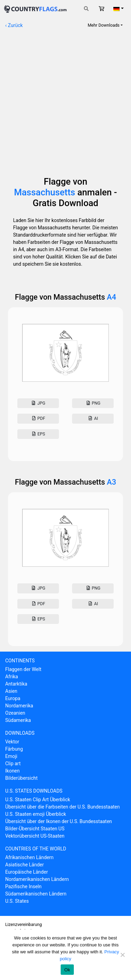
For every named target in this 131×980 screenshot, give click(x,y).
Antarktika (16, 684)
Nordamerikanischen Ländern (37, 879)
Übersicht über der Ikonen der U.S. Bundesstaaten (59, 821)
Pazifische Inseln (23, 886)
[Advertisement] (65, 99)
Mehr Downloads (104, 25)
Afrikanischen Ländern (29, 857)
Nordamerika (19, 706)
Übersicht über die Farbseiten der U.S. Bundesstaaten (63, 807)
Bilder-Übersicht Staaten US (35, 829)
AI (93, 418)
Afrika (12, 677)
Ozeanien (15, 713)
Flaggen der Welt (23, 669)
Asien (11, 691)
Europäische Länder (27, 872)
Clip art (13, 763)
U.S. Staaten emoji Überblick (36, 814)
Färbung (14, 749)
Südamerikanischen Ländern (36, 894)
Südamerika (18, 720)
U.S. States (17, 901)
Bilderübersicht (21, 778)
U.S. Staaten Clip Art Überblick (38, 800)
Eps (38, 434)
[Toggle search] (86, 9)
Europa (13, 698)
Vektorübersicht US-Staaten (35, 836)
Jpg (38, 403)
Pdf (38, 418)
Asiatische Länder (24, 865)
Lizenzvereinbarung (24, 925)
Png (93, 403)
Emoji (11, 756)
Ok (67, 970)
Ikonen (12, 771)
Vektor (12, 742)
